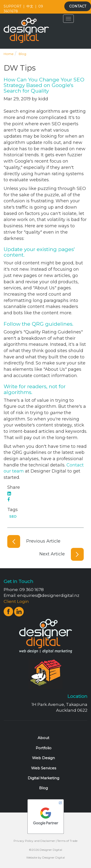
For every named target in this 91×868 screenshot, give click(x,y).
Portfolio (44, 748)
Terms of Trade (67, 841)
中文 (30, 6)
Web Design (43, 758)
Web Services (44, 768)
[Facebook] (8, 500)
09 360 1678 (32, 590)
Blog (22, 54)
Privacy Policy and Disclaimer (34, 841)
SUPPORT (12, 6)
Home (9, 54)
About (43, 738)
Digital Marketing (43, 778)
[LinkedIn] (9, 494)
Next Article (62, 554)
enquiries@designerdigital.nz (48, 595)
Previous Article (34, 541)
